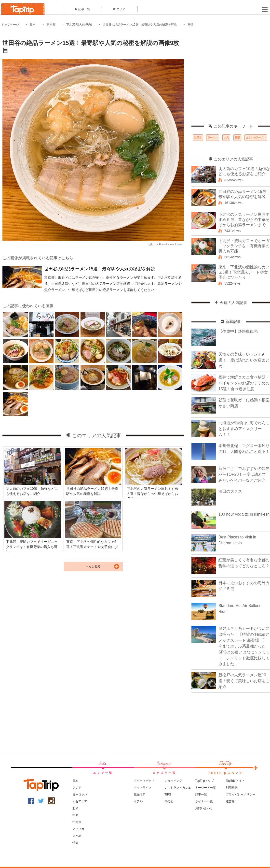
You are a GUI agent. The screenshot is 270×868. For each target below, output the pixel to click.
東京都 (51, 25)
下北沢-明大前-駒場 (79, 25)
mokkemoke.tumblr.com (169, 244)
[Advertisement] (46, 78)
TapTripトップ (204, 781)
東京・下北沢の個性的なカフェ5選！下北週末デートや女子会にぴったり (244, 272)
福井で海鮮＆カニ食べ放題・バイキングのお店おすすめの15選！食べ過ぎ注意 (244, 383)
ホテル (138, 801)
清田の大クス (230, 491)
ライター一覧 (204, 801)
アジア (77, 788)
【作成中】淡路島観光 (238, 331)
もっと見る (93, 566)
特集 (75, 843)
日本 (33, 25)
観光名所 (140, 795)
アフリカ (78, 829)
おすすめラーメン (256, 137)
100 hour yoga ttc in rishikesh (244, 514)
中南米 (77, 822)
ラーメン (213, 137)
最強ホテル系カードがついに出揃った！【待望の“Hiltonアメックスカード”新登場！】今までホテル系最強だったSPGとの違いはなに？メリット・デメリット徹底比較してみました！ (244, 646)
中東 (75, 815)
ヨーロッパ (80, 795)
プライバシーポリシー (241, 795)
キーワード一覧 (205, 788)
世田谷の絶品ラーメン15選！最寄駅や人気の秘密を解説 (140, 25)
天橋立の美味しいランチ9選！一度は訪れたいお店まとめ (244, 360)
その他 (169, 801)
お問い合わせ (204, 808)
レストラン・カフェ (178, 788)
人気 (226, 137)
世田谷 (198, 137)
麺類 (237, 137)
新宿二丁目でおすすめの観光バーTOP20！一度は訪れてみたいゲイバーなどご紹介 (244, 474)
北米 (75, 808)
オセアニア (80, 801)
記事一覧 (82, 9)
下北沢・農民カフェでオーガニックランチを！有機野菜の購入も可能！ (244, 246)
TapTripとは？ (235, 781)
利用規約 (232, 788)
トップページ (10, 25)
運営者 (230, 801)
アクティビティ (144, 781)
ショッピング (173, 781)
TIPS (168, 795)
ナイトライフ (143, 788)
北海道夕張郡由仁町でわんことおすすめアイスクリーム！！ (244, 429)
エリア (119, 9)
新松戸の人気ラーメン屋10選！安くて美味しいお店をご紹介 (244, 681)
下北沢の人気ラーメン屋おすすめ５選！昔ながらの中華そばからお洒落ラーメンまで (244, 220)
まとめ (77, 836)
